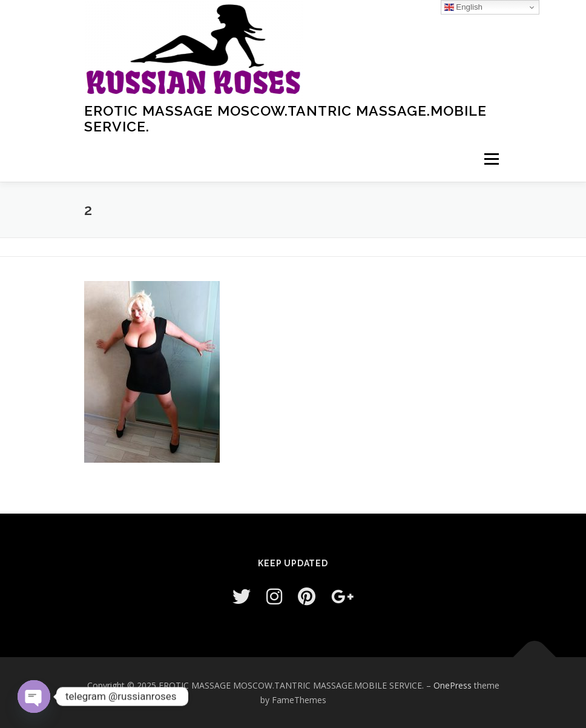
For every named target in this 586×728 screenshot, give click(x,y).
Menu (491, 159)
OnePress (453, 685)
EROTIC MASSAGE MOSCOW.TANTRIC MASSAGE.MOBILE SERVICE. (285, 118)
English (463, 7)
